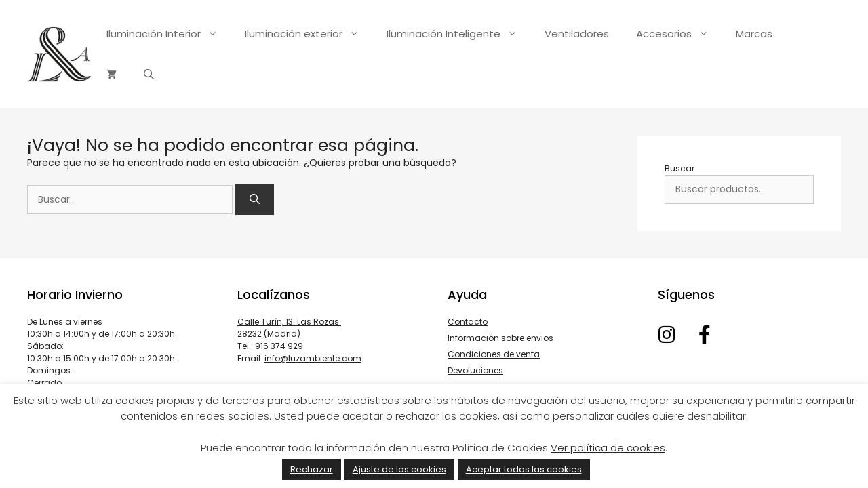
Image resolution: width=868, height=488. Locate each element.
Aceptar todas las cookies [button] (524, 469)
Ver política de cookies (608, 448)
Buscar (679, 168)
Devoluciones (475, 370)
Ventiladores (577, 34)
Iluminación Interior (169, 34)
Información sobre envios (500, 338)
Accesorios (679, 34)
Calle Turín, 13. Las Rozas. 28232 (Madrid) (289, 328)
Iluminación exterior (309, 34)
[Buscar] (255, 200)
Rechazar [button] (312, 469)
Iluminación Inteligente (459, 34)
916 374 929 (279, 346)
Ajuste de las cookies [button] (399, 469)
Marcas (754, 34)
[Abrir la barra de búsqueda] (149, 75)
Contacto (468, 322)
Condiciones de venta (494, 354)
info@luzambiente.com (313, 358)
